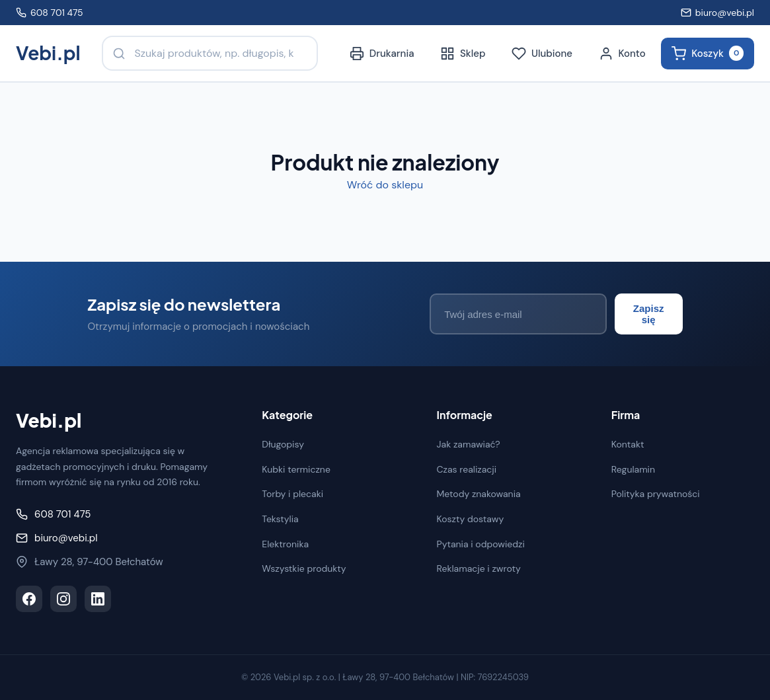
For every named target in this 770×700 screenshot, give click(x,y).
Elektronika (285, 543)
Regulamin (633, 469)
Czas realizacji (467, 469)
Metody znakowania (479, 494)
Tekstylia (280, 518)
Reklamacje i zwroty (479, 568)
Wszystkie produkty (304, 568)
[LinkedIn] (98, 599)
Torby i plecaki (292, 494)
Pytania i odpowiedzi (481, 543)
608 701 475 (50, 13)
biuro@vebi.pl (717, 13)
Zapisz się (640, 314)
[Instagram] (63, 599)
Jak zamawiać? (469, 444)
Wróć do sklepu (385, 185)
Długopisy (283, 444)
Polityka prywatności (656, 494)
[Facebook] (29, 599)
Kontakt (628, 444)
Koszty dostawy (471, 518)
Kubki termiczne (296, 469)
